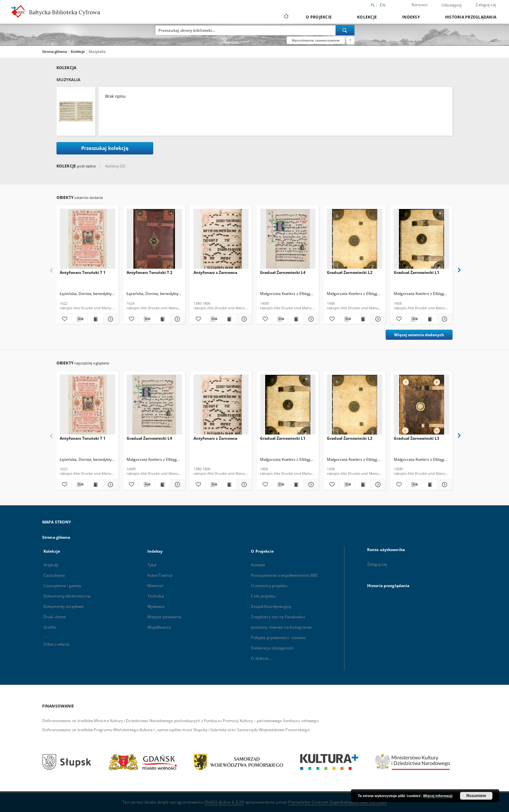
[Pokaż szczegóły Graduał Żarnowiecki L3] (444, 485)
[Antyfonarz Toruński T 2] (154, 241)
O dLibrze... (261, 658)
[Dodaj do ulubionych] (64, 319)
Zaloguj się (486, 5)
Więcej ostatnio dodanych (419, 335)
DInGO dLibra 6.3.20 (224, 802)
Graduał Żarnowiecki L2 (350, 272)
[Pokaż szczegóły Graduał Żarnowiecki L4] (310, 319)
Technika (156, 596)
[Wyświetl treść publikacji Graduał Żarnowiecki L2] (362, 319)
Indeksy (411, 17)
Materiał (155, 586)
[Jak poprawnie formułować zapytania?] (350, 40)
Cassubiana (54, 575)
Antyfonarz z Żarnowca (215, 272)
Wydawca (156, 606)
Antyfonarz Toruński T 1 (83, 272)
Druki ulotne (55, 617)
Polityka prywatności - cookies (278, 638)
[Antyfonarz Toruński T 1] (87, 241)
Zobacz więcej (56, 644)
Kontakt (258, 565)
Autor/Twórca (160, 575)
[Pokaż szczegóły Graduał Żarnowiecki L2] (377, 319)
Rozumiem (476, 796)
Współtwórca (159, 627)
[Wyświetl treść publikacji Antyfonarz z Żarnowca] (229, 319)
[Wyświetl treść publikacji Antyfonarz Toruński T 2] (162, 319)
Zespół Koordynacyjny (271, 606)
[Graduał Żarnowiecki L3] (422, 406)
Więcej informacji (438, 796)
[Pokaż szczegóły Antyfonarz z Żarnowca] (244, 319)
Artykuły (51, 565)
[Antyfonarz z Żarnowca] (221, 241)
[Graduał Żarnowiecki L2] (355, 241)
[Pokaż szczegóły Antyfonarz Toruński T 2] (177, 319)
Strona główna (55, 51)
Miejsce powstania (164, 617)
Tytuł (152, 565)
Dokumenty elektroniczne (67, 596)
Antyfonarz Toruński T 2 (149, 272)
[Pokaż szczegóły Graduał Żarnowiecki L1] (444, 319)
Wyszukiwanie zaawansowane (316, 40)
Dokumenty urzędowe (64, 606)
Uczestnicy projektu (269, 586)
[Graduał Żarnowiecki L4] (288, 241)
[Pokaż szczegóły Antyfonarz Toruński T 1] (110, 319)
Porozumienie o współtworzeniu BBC (285, 575)
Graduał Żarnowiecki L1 (416, 272)
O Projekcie (319, 17)
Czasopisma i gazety (62, 586)
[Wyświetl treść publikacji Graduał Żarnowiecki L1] (429, 319)
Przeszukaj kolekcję (105, 148)
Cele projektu (263, 596)
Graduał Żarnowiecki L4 (283, 272)
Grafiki (50, 627)
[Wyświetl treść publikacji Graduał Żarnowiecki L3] (429, 485)
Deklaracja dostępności (273, 648)
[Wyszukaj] (345, 30)
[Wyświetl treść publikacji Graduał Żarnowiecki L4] (296, 319)
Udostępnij (452, 5)
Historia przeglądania (471, 17)
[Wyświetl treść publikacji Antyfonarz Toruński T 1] (95, 319)
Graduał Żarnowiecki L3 (416, 438)
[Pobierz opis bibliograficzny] (80, 319)
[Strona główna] (286, 17)
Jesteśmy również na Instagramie (281, 627)
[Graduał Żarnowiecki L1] (422, 241)
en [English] (383, 5)
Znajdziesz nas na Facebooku (278, 617)
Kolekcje (367, 17)
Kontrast (420, 5)
